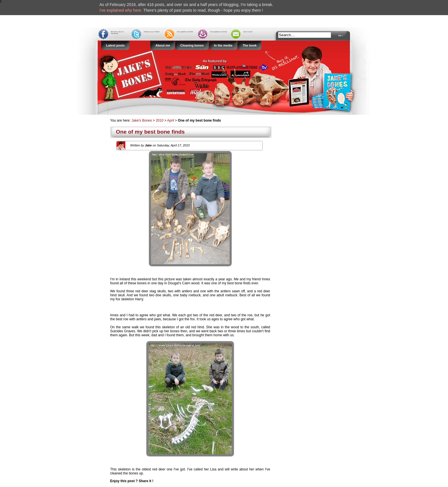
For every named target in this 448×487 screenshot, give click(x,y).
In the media (223, 45)
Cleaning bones (192, 45)
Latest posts (116, 45)
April (171, 120)
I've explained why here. (121, 10)
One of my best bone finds (150, 132)
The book (250, 45)
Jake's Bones (142, 120)
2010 (160, 120)
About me (163, 45)
